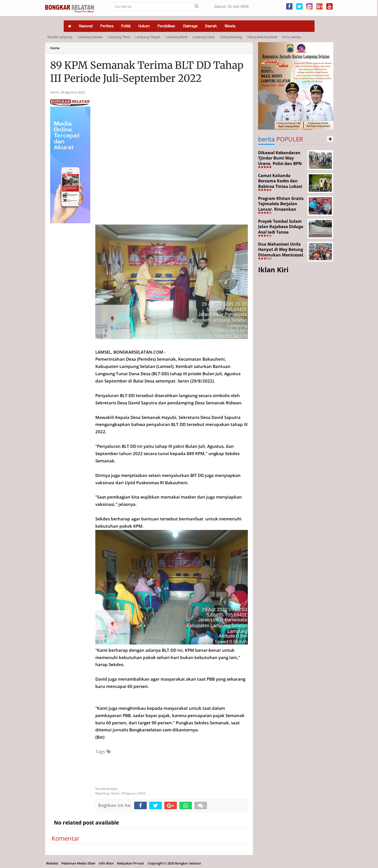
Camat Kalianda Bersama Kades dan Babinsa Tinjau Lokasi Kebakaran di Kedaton (281, 184)
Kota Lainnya (291, 37)
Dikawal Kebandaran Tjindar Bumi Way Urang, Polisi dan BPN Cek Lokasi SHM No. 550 (280, 164)
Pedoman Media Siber (79, 863)
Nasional (86, 26)
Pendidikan (166, 26)
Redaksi (52, 863)
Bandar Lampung (60, 37)
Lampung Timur (119, 37)
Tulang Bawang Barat (262, 37)
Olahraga (190, 26)
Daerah (211, 26)
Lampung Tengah (148, 37)
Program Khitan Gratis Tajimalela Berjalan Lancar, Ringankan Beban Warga (281, 207)
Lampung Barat (176, 37)
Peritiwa (107, 26)
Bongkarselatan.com (150, 730)
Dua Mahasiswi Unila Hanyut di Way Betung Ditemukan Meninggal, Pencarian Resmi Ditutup (281, 255)
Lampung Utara (204, 37)
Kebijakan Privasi (130, 863)
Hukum (144, 26)
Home (55, 48)
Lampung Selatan (90, 37)
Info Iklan (106, 863)
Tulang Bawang (231, 37)
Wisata (230, 26)
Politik (126, 26)
